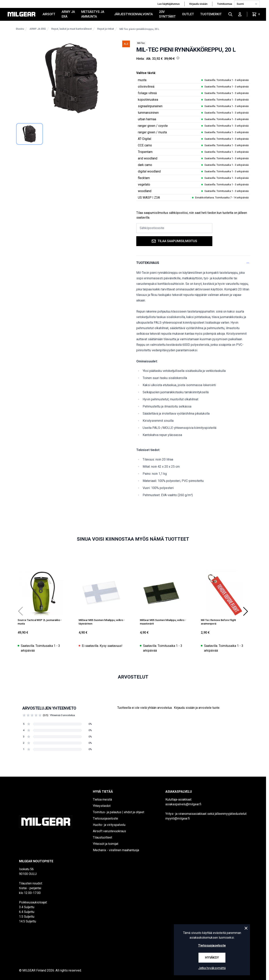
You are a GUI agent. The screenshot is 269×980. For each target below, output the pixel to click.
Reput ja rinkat (106, 29)
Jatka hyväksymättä (212, 968)
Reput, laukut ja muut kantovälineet (72, 29)
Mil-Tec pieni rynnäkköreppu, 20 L (139, 29)
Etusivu (20, 29)
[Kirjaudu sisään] (240, 14)
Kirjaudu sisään (198, 4)
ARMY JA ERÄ (68, 14)
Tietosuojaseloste (105, 818)
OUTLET (188, 14)
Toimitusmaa (225, 4)
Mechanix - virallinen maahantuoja (116, 850)
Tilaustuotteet (103, 837)
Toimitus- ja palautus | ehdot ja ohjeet (119, 812)
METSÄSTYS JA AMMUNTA (93, 14)
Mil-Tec (141, 43)
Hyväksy (212, 958)
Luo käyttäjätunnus (169, 4)
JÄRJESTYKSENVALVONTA (133, 14)
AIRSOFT (49, 14)
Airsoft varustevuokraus (109, 831)
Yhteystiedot (102, 806)
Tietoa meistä (102, 799)
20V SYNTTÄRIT (167, 14)
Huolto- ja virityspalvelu (109, 825)
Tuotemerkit (211, 14)
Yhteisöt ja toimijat (106, 844)
